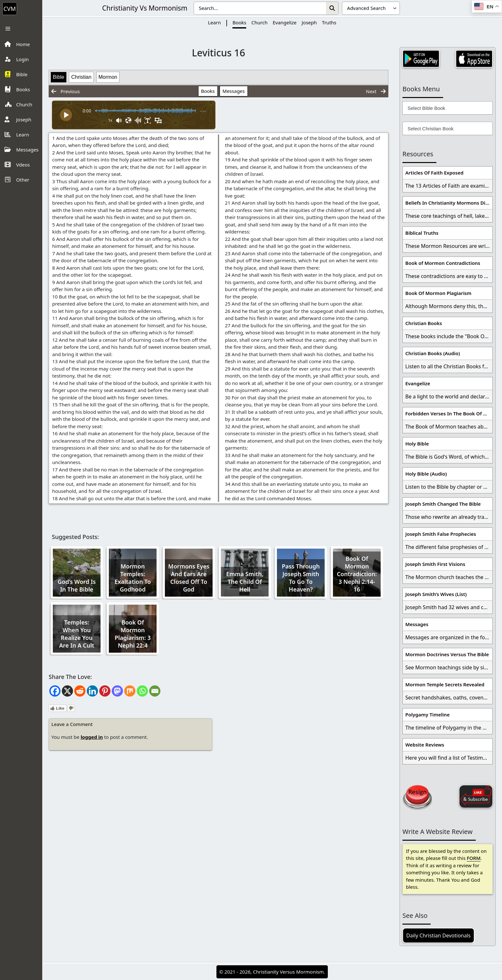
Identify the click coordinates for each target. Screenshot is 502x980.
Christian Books (424, 323)
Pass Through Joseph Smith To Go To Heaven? (301, 578)
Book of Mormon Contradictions (443, 263)
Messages (234, 91)
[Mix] (130, 691)
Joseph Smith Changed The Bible (443, 504)
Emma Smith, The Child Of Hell (245, 582)
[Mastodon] (117, 691)
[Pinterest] (105, 691)
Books (239, 22)
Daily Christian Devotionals (438, 935)
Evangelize (285, 22)
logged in (92, 737)
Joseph (309, 22)
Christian (81, 77)
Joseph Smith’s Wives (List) (436, 594)
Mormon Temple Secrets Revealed (445, 684)
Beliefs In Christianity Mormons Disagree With (449, 203)
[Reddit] (80, 691)
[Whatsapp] (142, 691)
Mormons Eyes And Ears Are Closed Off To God (189, 578)
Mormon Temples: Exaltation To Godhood (133, 578)
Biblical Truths (422, 233)
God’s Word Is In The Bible (77, 585)
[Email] (155, 691)
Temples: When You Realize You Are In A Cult (77, 634)
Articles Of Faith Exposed (434, 173)
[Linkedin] (92, 691)
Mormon (108, 77)
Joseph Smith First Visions (435, 564)
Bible (59, 77)
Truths (329, 22)
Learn (214, 22)
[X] (67, 691)
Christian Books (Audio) (433, 353)
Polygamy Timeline (427, 715)
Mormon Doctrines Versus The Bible (447, 654)
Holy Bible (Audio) (426, 474)
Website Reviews (425, 745)
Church (259, 22)
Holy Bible (417, 444)
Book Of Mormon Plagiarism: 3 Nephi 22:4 (133, 634)
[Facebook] (55, 691)
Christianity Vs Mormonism (145, 8)
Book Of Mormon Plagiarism (438, 293)
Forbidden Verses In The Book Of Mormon (449, 413)
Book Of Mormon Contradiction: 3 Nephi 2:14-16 (357, 574)
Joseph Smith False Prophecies (441, 534)
